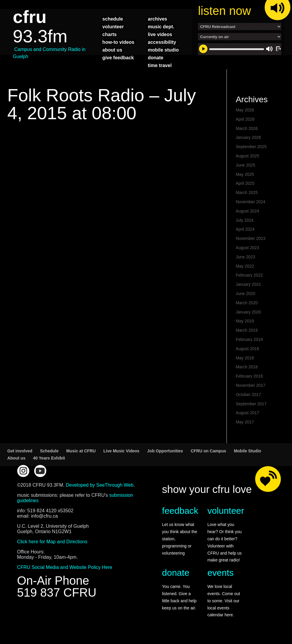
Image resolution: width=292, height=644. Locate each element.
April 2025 (245, 183)
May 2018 (245, 358)
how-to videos (118, 42)
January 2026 (248, 137)
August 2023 (248, 248)
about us (112, 50)
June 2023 (245, 257)
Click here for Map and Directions (52, 542)
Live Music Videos (121, 451)
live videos (160, 34)
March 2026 (247, 128)
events (221, 573)
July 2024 (245, 220)
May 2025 (245, 174)
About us (17, 458)
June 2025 (245, 165)
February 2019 (249, 339)
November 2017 (251, 385)
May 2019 (245, 321)
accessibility (162, 42)
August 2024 (248, 211)
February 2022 (249, 275)
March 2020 (247, 303)
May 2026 (245, 110)
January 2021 (248, 284)
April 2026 (245, 119)
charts (110, 34)
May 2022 (245, 266)
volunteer (113, 27)
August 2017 (248, 413)
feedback (180, 511)
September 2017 (251, 404)
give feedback (118, 58)
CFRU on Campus (209, 451)
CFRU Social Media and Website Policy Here (65, 567)
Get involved (20, 451)
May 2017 (245, 422)
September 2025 (251, 147)
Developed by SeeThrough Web (100, 485)
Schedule (49, 451)
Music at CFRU (81, 451)
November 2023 (251, 238)
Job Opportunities (165, 451)
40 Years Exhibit (49, 458)
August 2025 (248, 156)
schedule (113, 19)
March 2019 (247, 330)
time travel (160, 65)
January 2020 (248, 312)
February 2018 (249, 376)
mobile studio (163, 50)
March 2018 (247, 367)
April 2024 (245, 229)
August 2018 (248, 349)
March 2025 (247, 193)
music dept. (161, 27)
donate (156, 58)
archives (158, 19)
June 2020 (245, 294)
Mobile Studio (248, 451)
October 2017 (248, 395)
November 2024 (251, 202)
